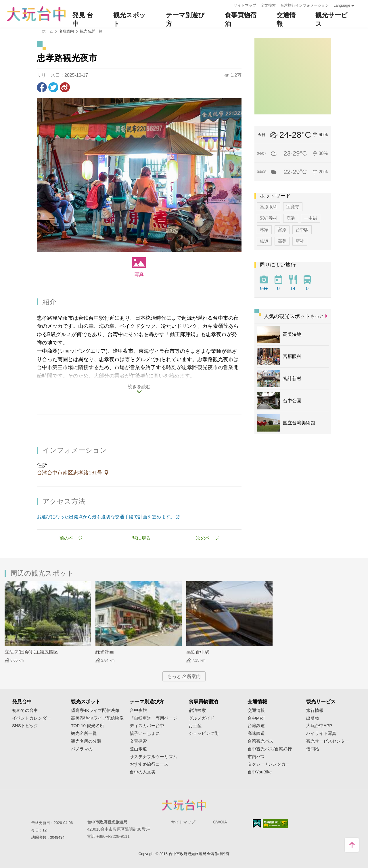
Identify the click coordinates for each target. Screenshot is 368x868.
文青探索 (138, 741)
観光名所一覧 (91, 31)
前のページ (71, 538)
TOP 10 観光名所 (88, 726)
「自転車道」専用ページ (153, 718)
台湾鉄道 (256, 726)
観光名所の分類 (86, 741)
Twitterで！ (53, 87)
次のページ (208, 538)
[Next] (237, 175)
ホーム (48, 31)
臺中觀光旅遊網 (36, 14)
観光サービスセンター (328, 741)
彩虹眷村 (269, 218)
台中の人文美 (143, 772)
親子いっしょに (145, 733)
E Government (257, 824)
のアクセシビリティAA (276, 824)
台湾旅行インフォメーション (305, 5)
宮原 (282, 230)
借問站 (313, 749)
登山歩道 (138, 749)
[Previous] (41, 175)
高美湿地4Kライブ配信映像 (97, 718)
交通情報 (256, 710)
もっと (317, 316)
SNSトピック (25, 726)
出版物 (313, 718)
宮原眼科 (269, 207)
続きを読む (139, 387)
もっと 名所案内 (184, 676)
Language (342, 5)
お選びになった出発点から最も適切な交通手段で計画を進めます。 (106, 517)
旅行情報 (315, 710)
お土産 (195, 726)
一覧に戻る (139, 538)
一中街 (311, 218)
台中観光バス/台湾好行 (270, 749)
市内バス (256, 757)
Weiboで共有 (65, 87)
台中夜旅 (138, 710)
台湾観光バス (260, 741)
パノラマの (82, 749)
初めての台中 (25, 710)
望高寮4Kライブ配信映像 (95, 710)
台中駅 (302, 230)
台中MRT (256, 718)
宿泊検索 (197, 710)
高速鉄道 (256, 733)
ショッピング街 (204, 733)
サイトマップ (245, 5)
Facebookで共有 (42, 87)
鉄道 (264, 241)
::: (228, 5)
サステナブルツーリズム (153, 757)
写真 (139, 274)
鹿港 (291, 218)
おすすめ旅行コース (149, 764)
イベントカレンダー (31, 718)
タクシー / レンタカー (269, 764)
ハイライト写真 (321, 733)
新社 (300, 241)
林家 (264, 230)
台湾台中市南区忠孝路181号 (70, 473)
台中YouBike (260, 772)
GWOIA (220, 822)
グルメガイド (202, 718)
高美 (282, 241)
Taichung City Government (184, 805)
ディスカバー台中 (147, 726)
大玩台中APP (319, 726)
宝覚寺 (293, 207)
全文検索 (268, 5)
